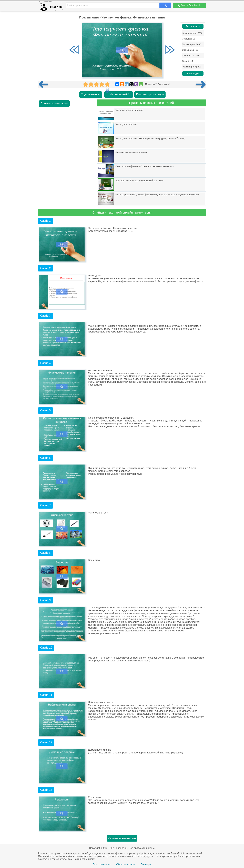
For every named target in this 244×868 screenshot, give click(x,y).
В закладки (193, 74)
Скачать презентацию (54, 103)
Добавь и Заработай (189, 5)
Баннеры (146, 864)
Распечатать (193, 26)
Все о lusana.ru (101, 864)
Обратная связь (126, 864)
